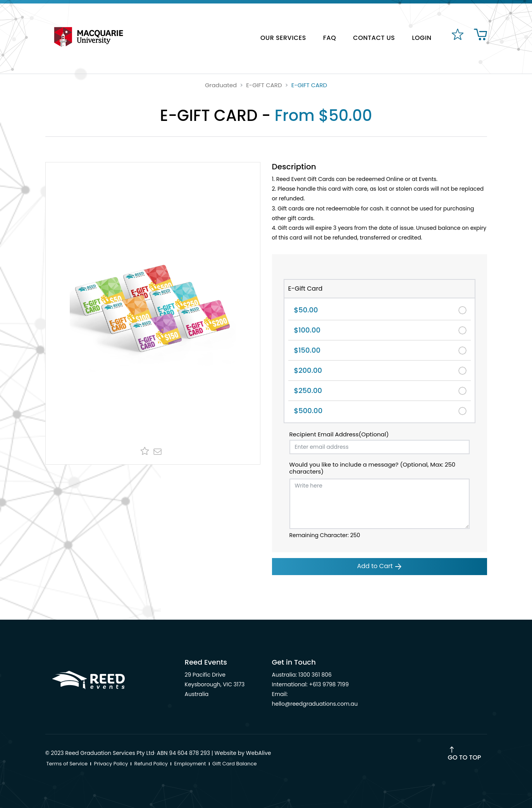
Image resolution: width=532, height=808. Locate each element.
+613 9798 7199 (329, 684)
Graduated (221, 85)
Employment (190, 764)
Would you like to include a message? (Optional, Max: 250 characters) (373, 468)
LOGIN (422, 38)
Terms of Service (67, 764)
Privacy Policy (111, 764)
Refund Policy (151, 764)
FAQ (330, 38)
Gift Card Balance (235, 764)
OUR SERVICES (283, 38)
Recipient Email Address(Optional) (339, 434)
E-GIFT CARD (264, 85)
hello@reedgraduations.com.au (315, 704)
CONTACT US (374, 38)
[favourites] (457, 38)
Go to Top (465, 757)
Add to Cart (380, 566)
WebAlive (259, 753)
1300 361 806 (315, 675)
